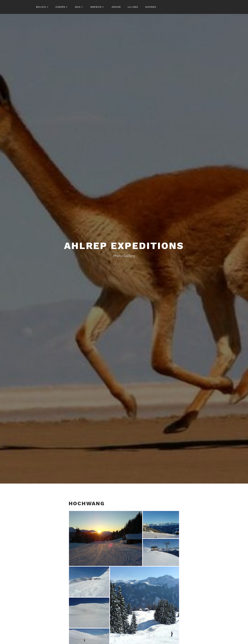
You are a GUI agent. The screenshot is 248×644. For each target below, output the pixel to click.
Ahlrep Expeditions (124, 245)
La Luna (133, 7)
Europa (60, 7)
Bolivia (41, 7)
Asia (78, 7)
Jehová (116, 7)
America (96, 7)
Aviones (151, 7)
